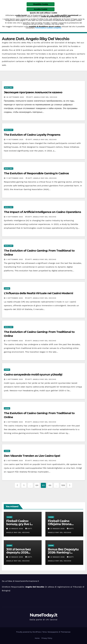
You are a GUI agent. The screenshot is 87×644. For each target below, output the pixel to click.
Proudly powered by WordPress (29, 632)
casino (7, 288)
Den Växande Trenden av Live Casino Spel (32, 456)
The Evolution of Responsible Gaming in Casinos (36, 173)
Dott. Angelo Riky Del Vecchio (42, 97)
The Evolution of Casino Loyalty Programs (32, 135)
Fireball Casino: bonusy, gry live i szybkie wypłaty (18, 524)
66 (50, 485)
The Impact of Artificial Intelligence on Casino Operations (42, 212)
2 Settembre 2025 (15, 379)
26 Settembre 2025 (15, 97)
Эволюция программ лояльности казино (33, 92)
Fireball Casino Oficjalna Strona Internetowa (60, 524)
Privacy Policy (47, 638)
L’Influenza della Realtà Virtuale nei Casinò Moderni (38, 293)
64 (37, 485)
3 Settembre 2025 (15, 259)
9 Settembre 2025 (15, 217)
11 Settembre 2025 (15, 140)
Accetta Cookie (41, 9)
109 (63, 485)
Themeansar (66, 632)
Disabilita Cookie (41, 4)
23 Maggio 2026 (16, 529)
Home (37, 638)
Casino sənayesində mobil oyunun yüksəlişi (33, 375)
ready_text (9, 87)
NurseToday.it (44, 615)
